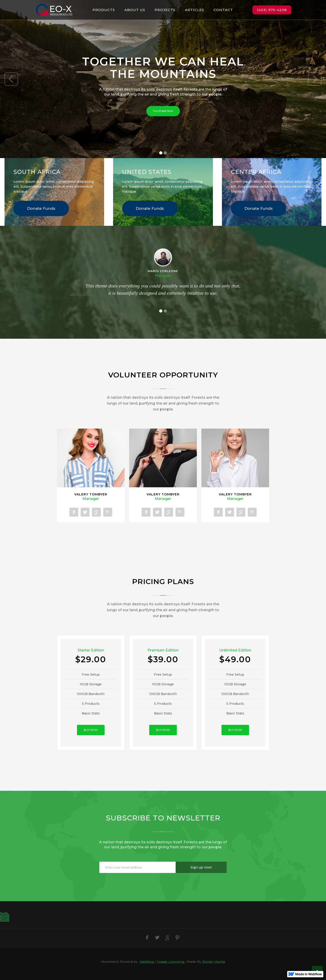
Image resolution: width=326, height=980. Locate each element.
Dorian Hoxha (214, 962)
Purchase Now (163, 112)
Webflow (147, 962)
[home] (54, 10)
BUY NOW (91, 730)
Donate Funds (41, 208)
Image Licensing (171, 962)
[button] (11, 79)
